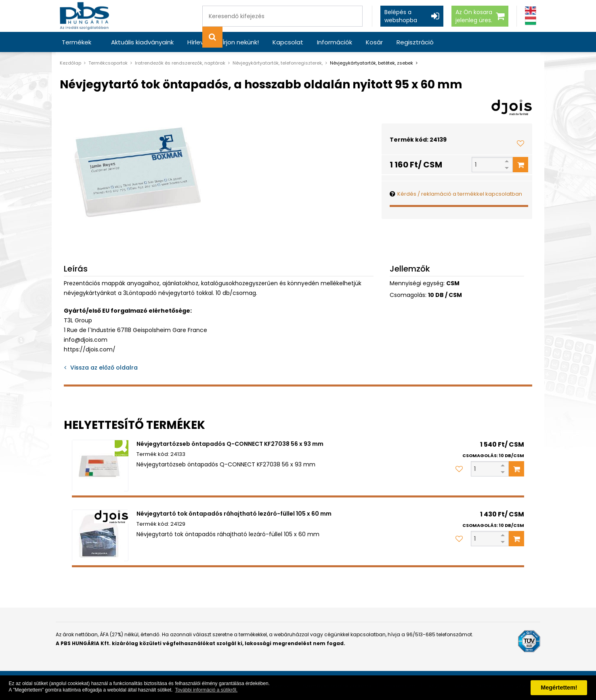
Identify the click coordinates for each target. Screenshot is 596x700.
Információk (335, 42)
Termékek (77, 42)
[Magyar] (531, 21)
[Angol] (531, 11)
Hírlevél (198, 42)
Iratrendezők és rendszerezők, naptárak (180, 63)
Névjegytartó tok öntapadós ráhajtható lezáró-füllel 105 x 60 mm (234, 514)
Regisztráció (415, 42)
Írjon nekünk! (241, 42)
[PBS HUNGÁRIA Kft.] (84, 16)
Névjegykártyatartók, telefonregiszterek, (278, 63)
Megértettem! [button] (559, 687)
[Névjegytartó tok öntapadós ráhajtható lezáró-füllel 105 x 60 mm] (100, 535)
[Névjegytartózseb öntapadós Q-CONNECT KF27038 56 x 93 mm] (100, 466)
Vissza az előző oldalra (104, 368)
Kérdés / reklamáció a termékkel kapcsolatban (460, 194)
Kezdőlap (70, 63)
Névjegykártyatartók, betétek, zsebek (371, 63)
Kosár (374, 42)
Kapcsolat (288, 42)
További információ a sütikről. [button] (206, 690)
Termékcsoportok (108, 63)
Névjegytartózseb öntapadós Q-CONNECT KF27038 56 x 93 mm (230, 444)
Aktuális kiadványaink (142, 42)
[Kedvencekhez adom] (520, 143)
